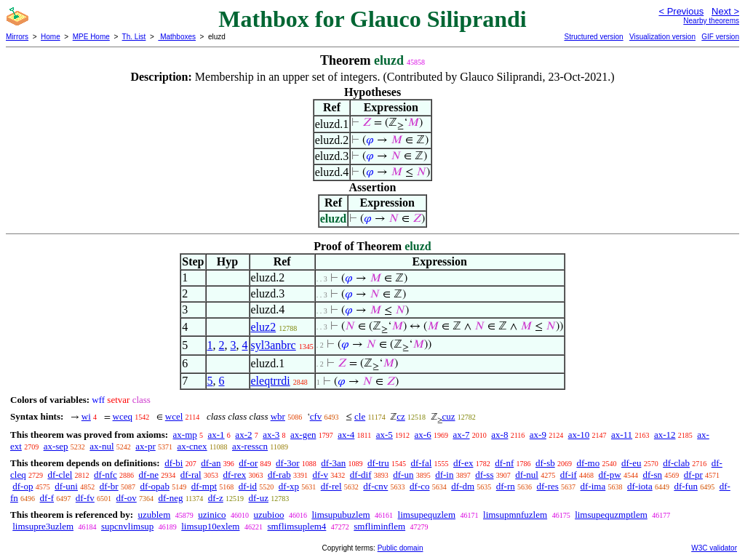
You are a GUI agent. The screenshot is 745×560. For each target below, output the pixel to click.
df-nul (527, 475)
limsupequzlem (427, 515)
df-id (248, 486)
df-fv (85, 498)
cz (401, 416)
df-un (403, 475)
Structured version (593, 37)
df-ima (593, 486)
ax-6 (423, 435)
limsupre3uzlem (43, 526)
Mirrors (17, 37)
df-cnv (375, 486)
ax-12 (665, 435)
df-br (109, 486)
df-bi (174, 463)
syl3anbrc (274, 345)
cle (360, 416)
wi (86, 416)
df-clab (676, 463)
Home (51, 37)
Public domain (401, 548)
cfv (316, 416)
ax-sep (56, 446)
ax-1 (216, 435)
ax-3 (271, 435)
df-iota (640, 486)
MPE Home (91, 37)
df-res (548, 486)
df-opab (154, 486)
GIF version (720, 37)
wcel (174, 416)
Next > (725, 11)
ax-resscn (250, 446)
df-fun (686, 486)
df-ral (191, 475)
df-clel (60, 475)
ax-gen (303, 435)
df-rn (506, 486)
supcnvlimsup (127, 526)
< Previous (681, 11)
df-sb (545, 463)
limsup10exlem (210, 526)
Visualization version (662, 37)
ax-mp (185, 435)
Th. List (134, 37)
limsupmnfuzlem (515, 515)
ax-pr (145, 446)
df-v (320, 475)
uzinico (212, 515)
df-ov (127, 498)
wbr (278, 416)
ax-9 (538, 435)
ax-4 (346, 435)
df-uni (66, 486)
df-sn (652, 475)
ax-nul (101, 446)
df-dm (463, 486)
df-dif (361, 475)
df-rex (234, 475)
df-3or (288, 463)
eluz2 (264, 327)
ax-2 (243, 435)
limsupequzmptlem (611, 515)
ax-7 (461, 435)
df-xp (289, 486)
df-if (569, 475)
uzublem (154, 515)
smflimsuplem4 (296, 526)
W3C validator (714, 548)
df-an (211, 463)
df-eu (631, 463)
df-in (444, 475)
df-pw (610, 475)
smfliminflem (379, 526)
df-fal (421, 463)
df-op (23, 486)
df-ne (149, 475)
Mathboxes (177, 37)
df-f (47, 498)
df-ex (463, 463)
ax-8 (499, 435)
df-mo (588, 463)
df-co (419, 486)
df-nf (504, 463)
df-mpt (204, 486)
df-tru (378, 463)
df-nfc (105, 475)
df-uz (259, 498)
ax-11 (622, 435)
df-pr (693, 475)
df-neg (171, 498)
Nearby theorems (711, 21)
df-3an (333, 463)
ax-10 (579, 435)
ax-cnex (192, 446)
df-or (248, 463)
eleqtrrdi (271, 381)
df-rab (279, 475)
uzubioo (269, 515)
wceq (123, 416)
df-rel (331, 486)
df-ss (484, 475)
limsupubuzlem (340, 515)
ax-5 (385, 435)
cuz (449, 416)
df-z (216, 498)
